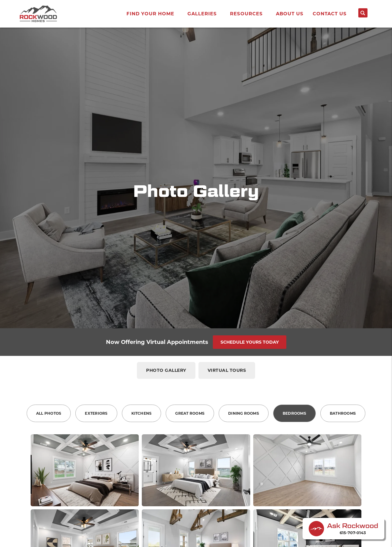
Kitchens (142, 413)
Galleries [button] (202, 14)
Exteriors (96, 413)
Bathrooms (343, 413)
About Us (290, 14)
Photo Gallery (166, 370)
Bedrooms (294, 413)
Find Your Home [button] (150, 14)
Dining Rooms (244, 413)
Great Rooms (190, 413)
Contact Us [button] (330, 14)
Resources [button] (246, 14)
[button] (363, 15)
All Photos (49, 413)
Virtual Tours (227, 370)
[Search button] (363, 13)
